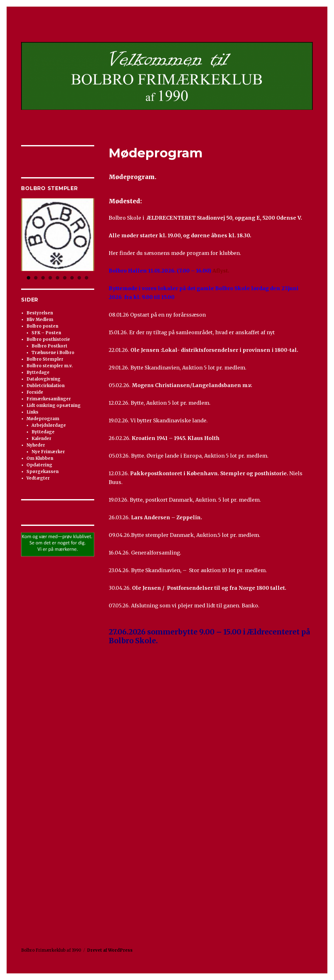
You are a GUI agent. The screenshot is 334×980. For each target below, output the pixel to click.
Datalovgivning (43, 379)
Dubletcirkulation (46, 386)
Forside (35, 392)
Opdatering (39, 465)
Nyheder (36, 445)
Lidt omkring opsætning (54, 406)
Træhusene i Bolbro (53, 353)
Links (32, 412)
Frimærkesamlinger (49, 399)
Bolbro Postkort (49, 346)
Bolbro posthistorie (48, 339)
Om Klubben (40, 458)
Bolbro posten (42, 326)
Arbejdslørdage (49, 425)
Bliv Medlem (40, 320)
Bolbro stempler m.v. (50, 366)
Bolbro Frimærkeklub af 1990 (51, 950)
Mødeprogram (43, 419)
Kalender (41, 439)
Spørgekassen (43, 472)
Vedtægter (38, 478)
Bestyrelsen (40, 313)
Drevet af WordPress (110, 950)
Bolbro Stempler (45, 359)
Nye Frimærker (48, 452)
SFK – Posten (46, 333)
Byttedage (38, 372)
